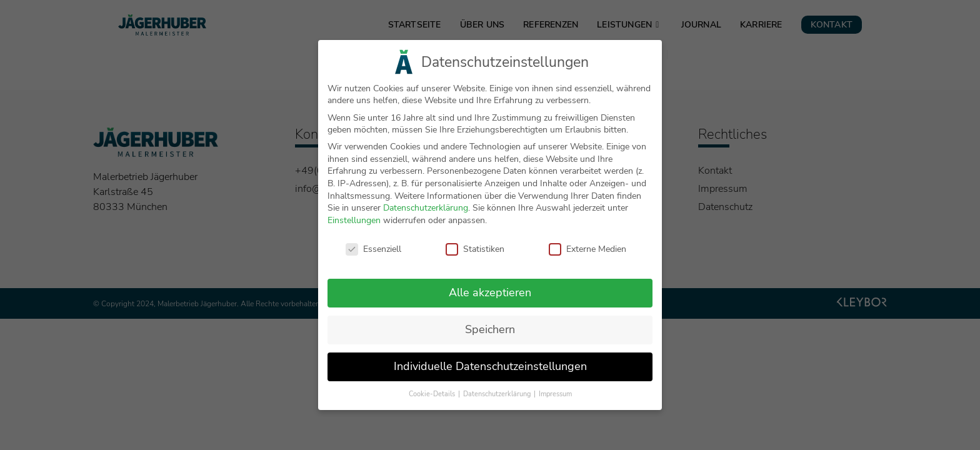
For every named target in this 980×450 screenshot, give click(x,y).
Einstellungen (354, 227)
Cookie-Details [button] (433, 400)
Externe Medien (587, 255)
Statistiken (475, 255)
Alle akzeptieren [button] (490, 299)
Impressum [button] (555, 400)
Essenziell (373, 255)
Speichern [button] (490, 336)
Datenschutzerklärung (426, 214)
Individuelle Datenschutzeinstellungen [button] (490, 372)
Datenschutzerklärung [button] (498, 400)
